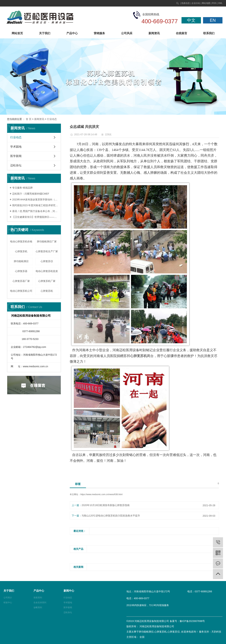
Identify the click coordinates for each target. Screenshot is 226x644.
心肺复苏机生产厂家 (47, 251)
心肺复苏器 (21, 271)
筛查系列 (38, 598)
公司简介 (8, 598)
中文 (191, 20)
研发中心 (8, 603)
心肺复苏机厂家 (47, 281)
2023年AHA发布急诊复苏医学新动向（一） (35, 199)
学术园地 (16, 147)
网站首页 (17, 33)
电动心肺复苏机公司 (21, 291)
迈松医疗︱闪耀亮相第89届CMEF (31, 194)
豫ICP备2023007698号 (192, 621)
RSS (214, 3)
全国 (142, 637)
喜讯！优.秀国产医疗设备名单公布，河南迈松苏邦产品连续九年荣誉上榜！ (35, 211)
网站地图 (206, 3)
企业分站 (196, 3)
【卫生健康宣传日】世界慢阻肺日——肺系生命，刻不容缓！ (35, 217)
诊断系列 (38, 607)
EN (213, 20)
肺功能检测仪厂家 (47, 241)
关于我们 (45, 33)
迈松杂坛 (16, 165)
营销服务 (99, 33)
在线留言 (182, 33)
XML (220, 3)
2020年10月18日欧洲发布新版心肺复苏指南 (106, 505)
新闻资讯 (154, 33)
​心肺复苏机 (47, 291)
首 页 (29, 119)
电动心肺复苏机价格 (21, 241)
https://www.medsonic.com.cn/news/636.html (101, 494)
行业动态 (52, 119)
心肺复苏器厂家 (21, 281)
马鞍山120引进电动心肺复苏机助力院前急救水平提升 (111, 516)
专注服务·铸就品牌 (22, 188)
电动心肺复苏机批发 (47, 271)
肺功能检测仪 (21, 261)
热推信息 (186, 3)
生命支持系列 (40, 603)
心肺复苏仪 (47, 261)
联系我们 (209, 33)
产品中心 (72, 33)
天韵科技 (216, 632)
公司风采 (127, 33)
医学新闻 (16, 156)
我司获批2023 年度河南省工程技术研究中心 (35, 205)
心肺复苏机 (21, 251)
